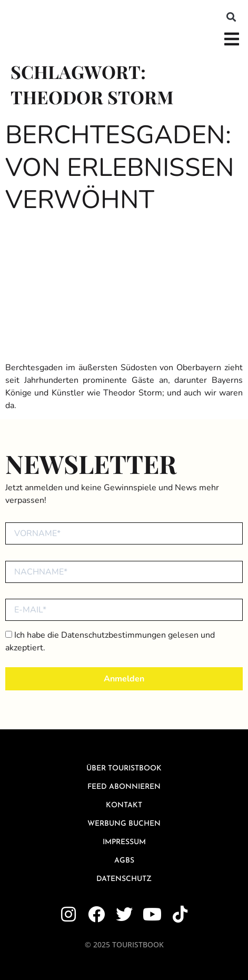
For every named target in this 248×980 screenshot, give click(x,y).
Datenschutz (124, 879)
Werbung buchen (124, 824)
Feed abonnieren (124, 787)
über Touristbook (124, 769)
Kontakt (124, 805)
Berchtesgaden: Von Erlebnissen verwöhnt (120, 167)
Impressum (124, 842)
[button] (231, 17)
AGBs (124, 861)
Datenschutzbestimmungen (113, 635)
